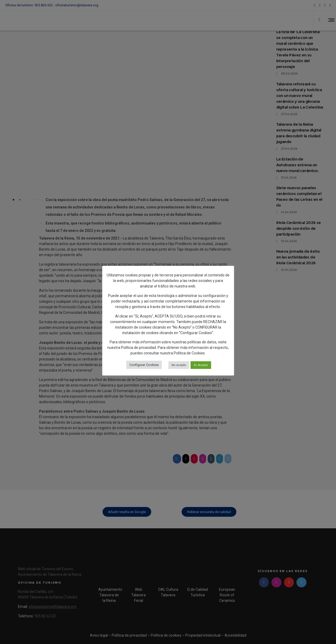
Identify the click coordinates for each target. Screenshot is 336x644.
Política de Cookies (189, 353)
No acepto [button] (179, 365)
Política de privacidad (138, 348)
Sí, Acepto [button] (201, 365)
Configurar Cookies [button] (144, 365)
